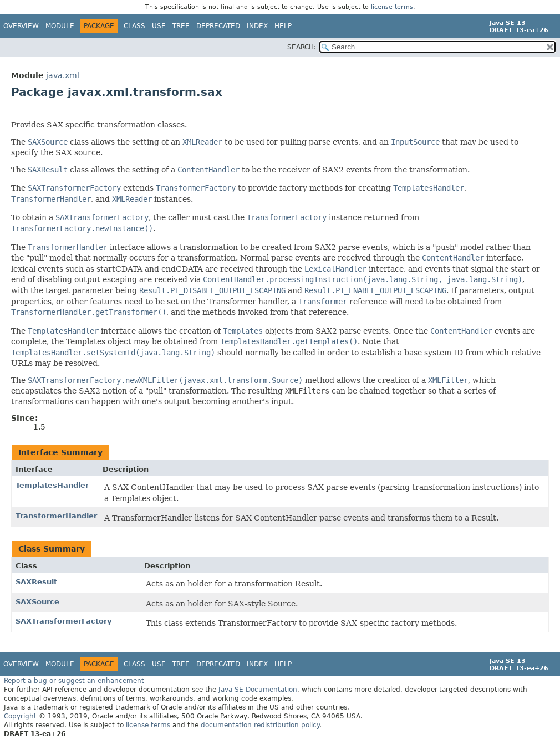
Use (159, 26)
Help (283, 26)
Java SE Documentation (258, 690)
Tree (181, 26)
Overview (21, 26)
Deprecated (218, 26)
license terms (392, 7)
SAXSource (37, 602)
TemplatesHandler (52, 485)
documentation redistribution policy (260, 725)
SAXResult (36, 582)
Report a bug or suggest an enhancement (74, 681)
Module (60, 26)
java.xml (63, 75)
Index (257, 26)
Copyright (20, 716)
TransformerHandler (56, 516)
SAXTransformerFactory (63, 621)
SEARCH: (302, 47)
